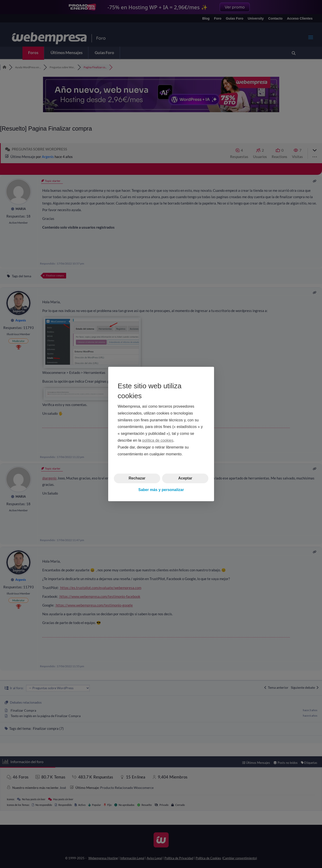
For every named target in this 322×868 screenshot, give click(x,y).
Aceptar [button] (185, 478)
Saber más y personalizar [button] (161, 490)
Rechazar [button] (137, 478)
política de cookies (158, 440)
